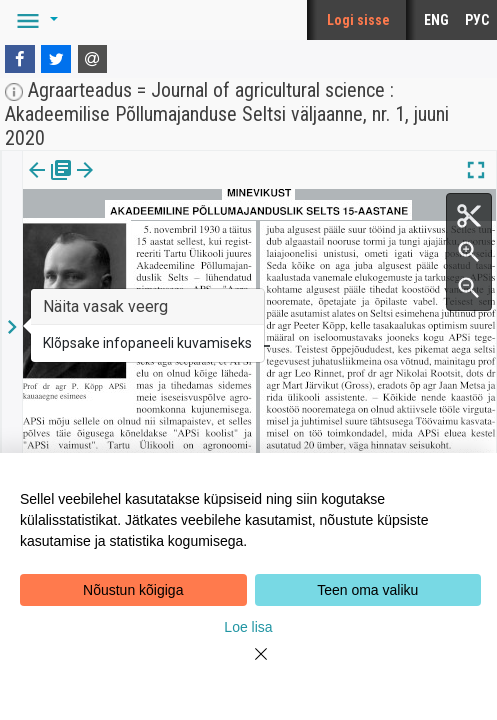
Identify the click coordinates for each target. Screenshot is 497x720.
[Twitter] (56, 59)
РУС (477, 20)
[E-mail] (93, 59)
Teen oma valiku (367, 590)
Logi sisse (358, 20)
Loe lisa (248, 627)
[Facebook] (20, 59)
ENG (436, 20)
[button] (34, 20)
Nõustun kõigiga (133, 590)
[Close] (249, 666)
